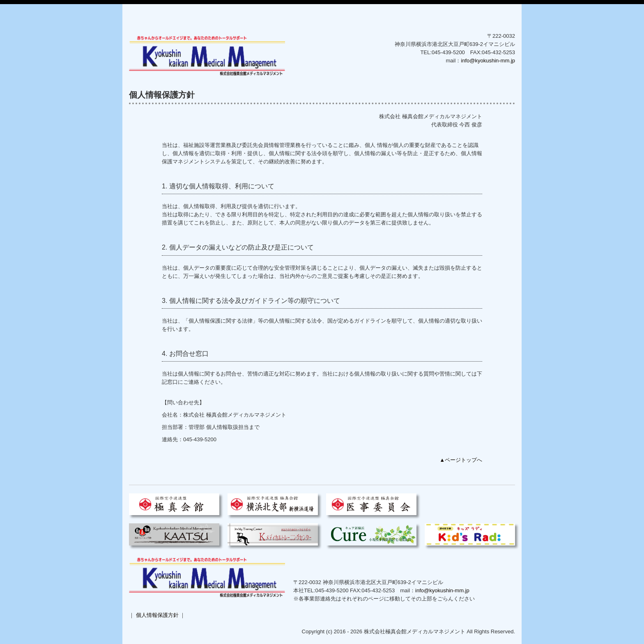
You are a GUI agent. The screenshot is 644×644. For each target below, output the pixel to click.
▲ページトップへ (461, 460)
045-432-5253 (378, 590)
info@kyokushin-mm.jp (488, 61)
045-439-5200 (448, 52)
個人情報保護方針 (157, 615)
